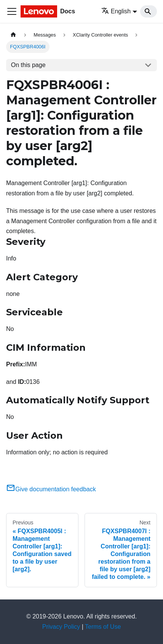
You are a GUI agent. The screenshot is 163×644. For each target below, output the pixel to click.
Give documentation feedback (51, 489)
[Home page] (13, 35)
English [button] (116, 11)
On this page (28, 65)
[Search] (149, 11)
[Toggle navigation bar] (12, 11)
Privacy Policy (61, 627)
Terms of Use (103, 627)
